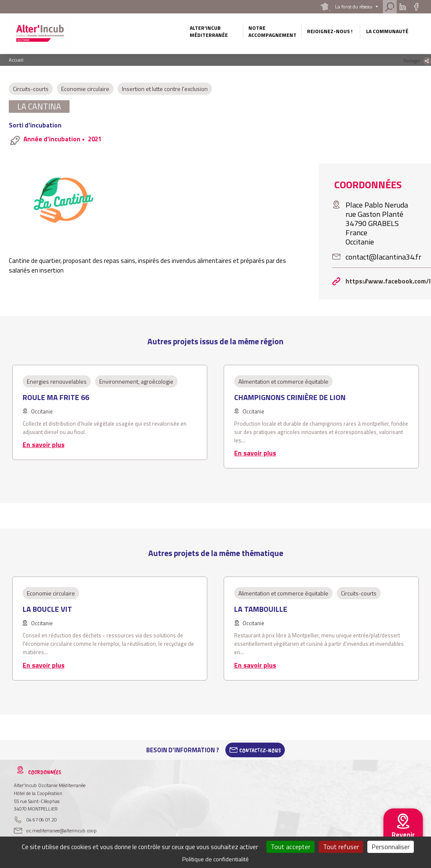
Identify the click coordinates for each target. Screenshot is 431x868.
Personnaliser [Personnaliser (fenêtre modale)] (391, 847)
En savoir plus (44, 444)
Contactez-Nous (260, 750)
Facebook (416, 7)
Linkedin (403, 7)
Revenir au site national (403, 841)
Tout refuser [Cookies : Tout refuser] (341, 847)
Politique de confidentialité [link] (215, 859)
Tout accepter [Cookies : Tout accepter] (290, 847)
